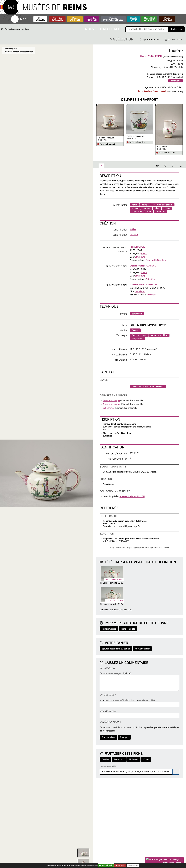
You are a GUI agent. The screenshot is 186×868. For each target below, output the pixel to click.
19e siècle (151, 295)
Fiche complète (128, 629)
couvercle (134, 235)
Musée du (113, 19)
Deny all (121, 865)
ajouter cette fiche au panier (116, 649)
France (144, 254)
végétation (137, 212)
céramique (176, 81)
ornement (160, 212)
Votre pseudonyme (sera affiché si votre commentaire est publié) (127, 700)
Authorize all (106, 865)
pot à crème (162, 147)
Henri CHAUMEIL (137, 247)
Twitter (105, 760)
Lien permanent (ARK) (108, 766)
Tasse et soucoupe (106, 138)
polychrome (137, 339)
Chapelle (133, 19)
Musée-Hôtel (149, 19)
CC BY (120, 583)
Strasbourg (140, 257)
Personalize (134, 865)
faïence (135, 330)
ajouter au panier (150, 40)
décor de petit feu (159, 335)
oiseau (167, 208)
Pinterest (133, 760)
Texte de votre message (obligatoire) (115, 674)
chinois (145, 205)
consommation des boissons (148, 387)
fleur (149, 212)
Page (40, 19)
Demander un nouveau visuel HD (114, 610)
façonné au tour (139, 335)
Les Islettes (140, 292)
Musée (75, 19)
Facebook (119, 760)
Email (146, 760)
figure (135, 205)
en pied (135, 208)
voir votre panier (174, 40)
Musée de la (92, 19)
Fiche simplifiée (109, 629)
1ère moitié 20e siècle (156, 260)
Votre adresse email (108, 711)
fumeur (147, 208)
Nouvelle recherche (104, 29)
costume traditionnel (163, 205)
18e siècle (151, 279)
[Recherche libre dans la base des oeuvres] (147, 29)
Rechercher (176, 29)
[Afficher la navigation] (15, 19)
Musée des (57, 19)
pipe (157, 208)
